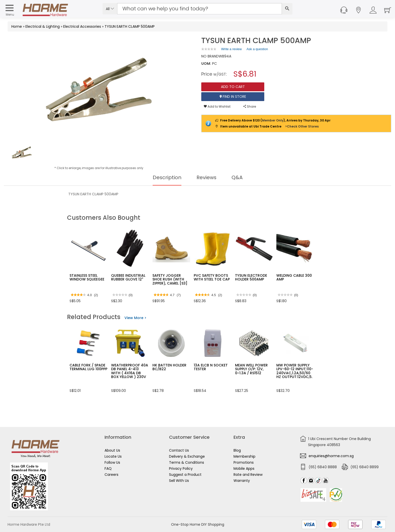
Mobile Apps (244, 468)
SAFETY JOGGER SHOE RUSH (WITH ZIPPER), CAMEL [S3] (170, 279)
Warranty (242, 481)
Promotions (244, 462)
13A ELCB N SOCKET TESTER (211, 367)
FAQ (108, 468)
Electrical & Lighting (43, 26)
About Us (112, 450)
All (110, 9)
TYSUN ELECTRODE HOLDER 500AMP (251, 277)
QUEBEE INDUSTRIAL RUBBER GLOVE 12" (128, 277)
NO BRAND (210, 56)
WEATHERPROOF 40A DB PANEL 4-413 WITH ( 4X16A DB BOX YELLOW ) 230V (130, 371)
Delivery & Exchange (187, 456)
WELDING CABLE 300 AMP (294, 277)
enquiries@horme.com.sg (331, 456)
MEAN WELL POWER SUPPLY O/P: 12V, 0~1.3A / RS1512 (251, 369)
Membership (244, 456)
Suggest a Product (185, 475)
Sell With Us (179, 481)
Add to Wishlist (217, 106)
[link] (209, 49)
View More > (135, 318)
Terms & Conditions (187, 462)
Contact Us (179, 450)
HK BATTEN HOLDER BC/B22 (169, 367)
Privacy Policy (181, 468)
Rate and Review (248, 475)
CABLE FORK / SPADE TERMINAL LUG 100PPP (88, 367)
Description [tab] (167, 177)
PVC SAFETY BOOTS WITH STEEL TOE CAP (212, 277)
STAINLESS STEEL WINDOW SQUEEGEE (87, 277)
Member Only (273, 120)
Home (17, 26)
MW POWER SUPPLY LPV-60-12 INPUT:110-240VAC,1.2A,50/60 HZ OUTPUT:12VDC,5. (295, 371)
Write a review (232, 50)
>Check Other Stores (302, 126)
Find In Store (233, 97)
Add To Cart (233, 87)
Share (250, 106)
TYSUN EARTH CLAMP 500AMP (130, 26)
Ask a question (257, 49)
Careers (111, 475)
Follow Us (112, 462)
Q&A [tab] (237, 177)
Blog (237, 450)
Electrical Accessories (82, 26)
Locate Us (113, 456)
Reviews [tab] (207, 177)
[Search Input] (200, 9)
